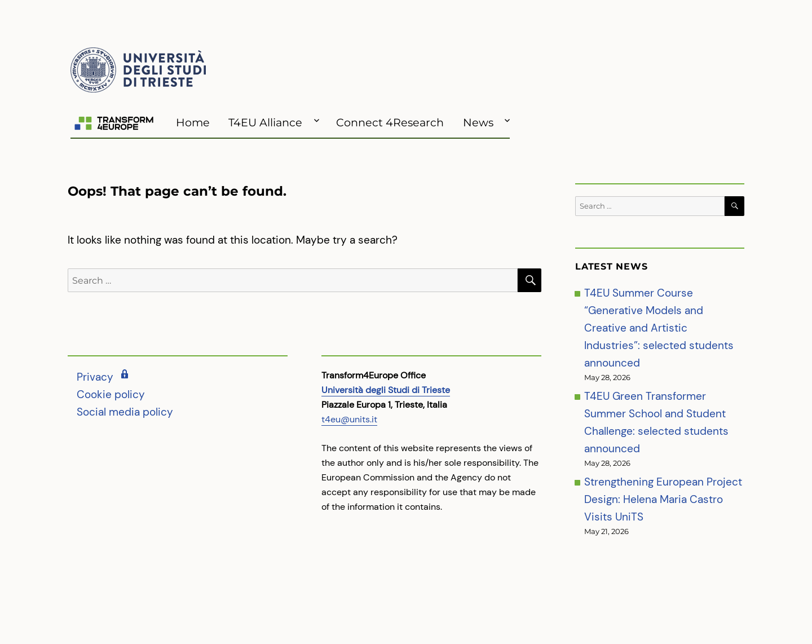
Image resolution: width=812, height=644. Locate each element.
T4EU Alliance (265, 122)
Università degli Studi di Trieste (386, 390)
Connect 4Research (390, 122)
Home (193, 122)
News (478, 122)
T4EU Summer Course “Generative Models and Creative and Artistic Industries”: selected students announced (659, 328)
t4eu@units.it (349, 419)
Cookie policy (111, 394)
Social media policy (125, 412)
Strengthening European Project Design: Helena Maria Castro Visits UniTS (663, 499)
